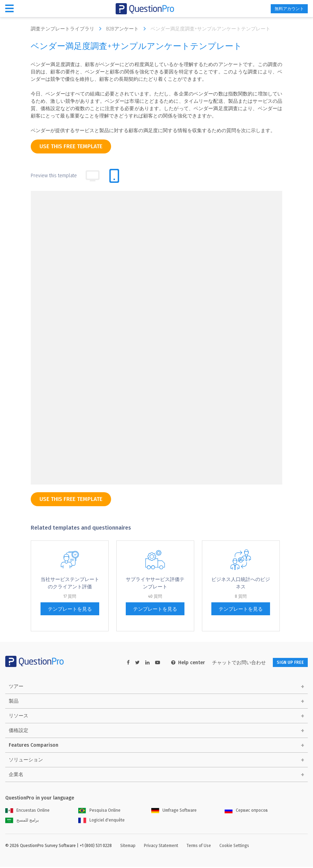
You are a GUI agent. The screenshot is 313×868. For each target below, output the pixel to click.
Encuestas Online (27, 811)
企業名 (16, 776)
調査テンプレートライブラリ (68, 29)
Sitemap (128, 847)
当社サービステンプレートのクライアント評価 (70, 583)
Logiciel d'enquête (101, 821)
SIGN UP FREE (286, 663)
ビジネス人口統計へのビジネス (241, 583)
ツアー (16, 687)
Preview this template (54, 176)
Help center (179, 663)
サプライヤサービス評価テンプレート (155, 583)
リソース (19, 717)
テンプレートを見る (70, 609)
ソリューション (26, 761)
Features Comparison (34, 746)
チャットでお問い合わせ (230, 663)
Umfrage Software (174, 811)
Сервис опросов (246, 811)
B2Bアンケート (128, 29)
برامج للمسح (22, 821)
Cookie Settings (234, 847)
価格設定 (19, 731)
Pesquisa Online (99, 811)
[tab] (114, 176)
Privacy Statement (161, 847)
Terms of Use (199, 847)
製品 (14, 702)
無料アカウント (284, 9)
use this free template (71, 146)
